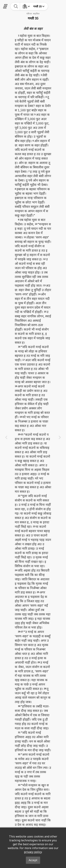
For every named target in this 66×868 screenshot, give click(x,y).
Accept (33, 860)
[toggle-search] (16, 6)
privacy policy (33, 852)
